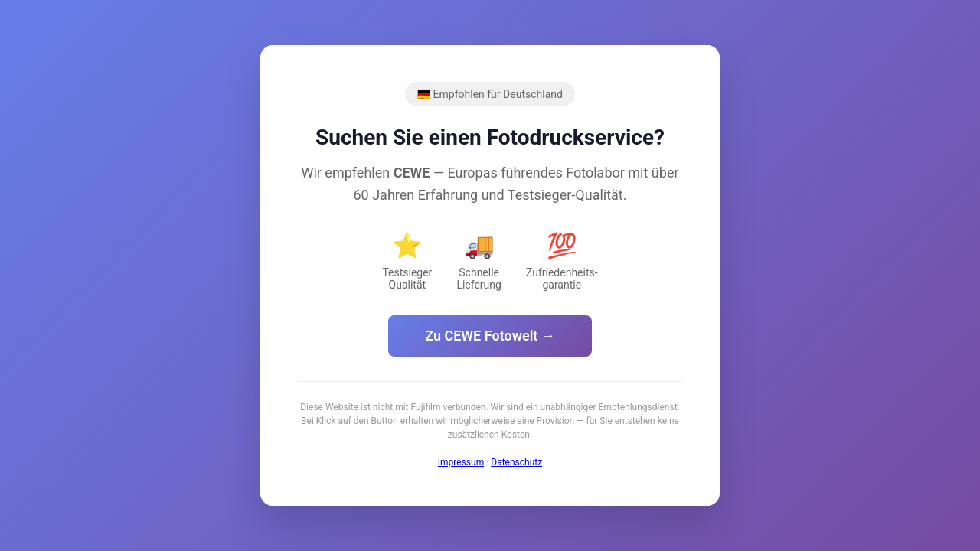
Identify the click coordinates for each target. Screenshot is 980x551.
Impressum (461, 462)
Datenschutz (516, 462)
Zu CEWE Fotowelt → (490, 336)
